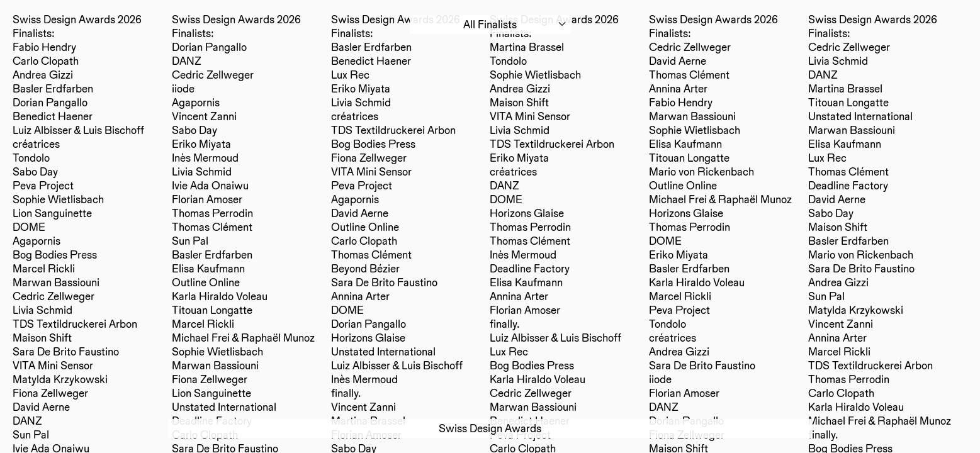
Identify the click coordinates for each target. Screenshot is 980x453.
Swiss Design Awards (490, 428)
